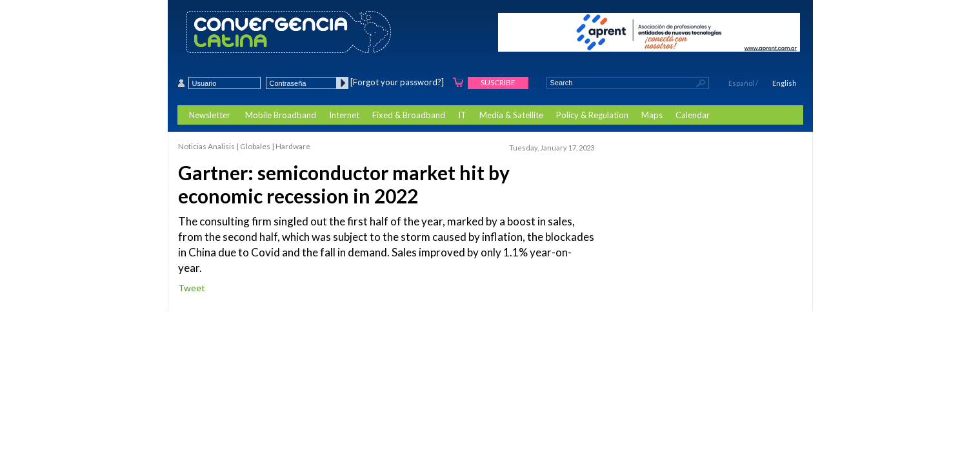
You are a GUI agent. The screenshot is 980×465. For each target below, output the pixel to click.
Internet (344, 115)
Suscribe (498, 82)
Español (741, 83)
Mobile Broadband (281, 115)
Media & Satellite (511, 115)
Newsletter (210, 115)
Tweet (192, 288)
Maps (652, 115)
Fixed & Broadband (409, 115)
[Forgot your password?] (397, 82)
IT (462, 115)
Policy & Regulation (592, 115)
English (785, 83)
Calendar (693, 115)
